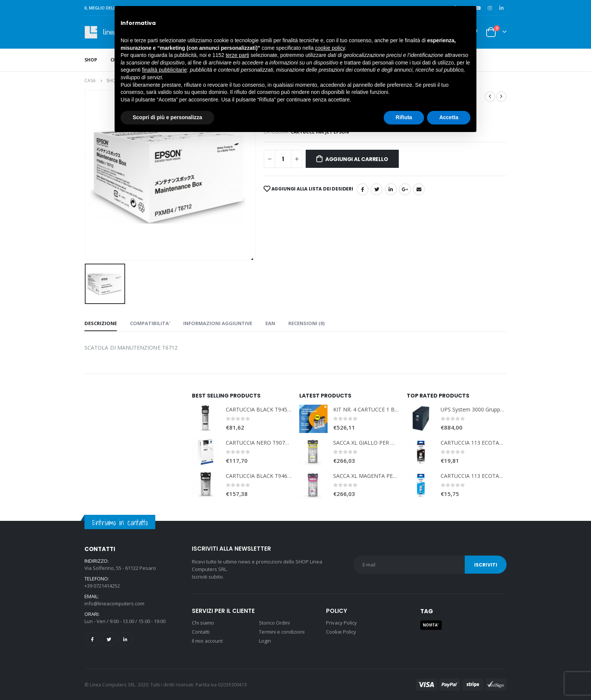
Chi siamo (203, 623)
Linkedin (125, 639)
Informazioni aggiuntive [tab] (218, 323)
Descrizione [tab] (101, 323)
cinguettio (377, 189)
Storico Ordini (274, 623)
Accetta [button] (449, 117)
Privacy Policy (341, 623)
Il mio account (207, 641)
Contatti (201, 632)
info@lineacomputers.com (114, 603)
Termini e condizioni (282, 632)
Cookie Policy (341, 632)
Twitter (109, 639)
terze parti (237, 55)
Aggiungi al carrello (357, 159)
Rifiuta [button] (404, 117)
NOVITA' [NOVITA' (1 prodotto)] (431, 625)
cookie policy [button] (330, 48)
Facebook (363, 189)
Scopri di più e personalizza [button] (167, 117)
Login (265, 641)
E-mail (419, 189)
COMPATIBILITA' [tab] (150, 323)
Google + (405, 189)
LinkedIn (391, 189)
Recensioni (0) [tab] (306, 323)
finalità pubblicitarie (165, 70)
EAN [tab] (270, 323)
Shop (91, 60)
